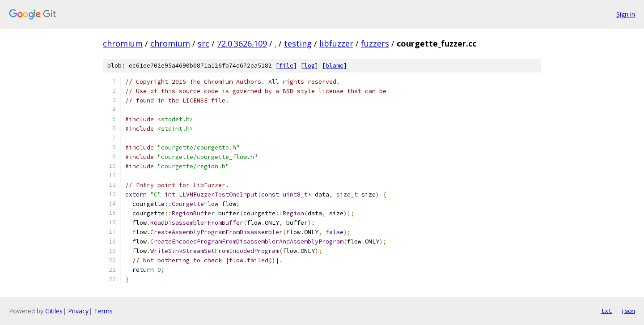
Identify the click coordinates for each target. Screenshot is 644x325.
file (286, 66)
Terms (103, 311)
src (203, 43)
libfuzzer (336, 43)
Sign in (626, 14)
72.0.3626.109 (242, 43)
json (628, 311)
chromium (123, 43)
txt (606, 311)
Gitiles (54, 311)
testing (298, 43)
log (309, 66)
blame (335, 66)
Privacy (78, 311)
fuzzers (375, 43)
